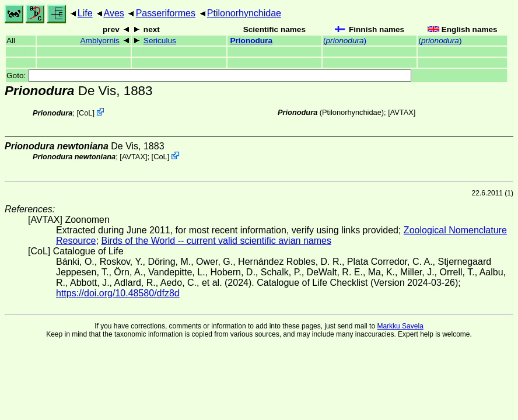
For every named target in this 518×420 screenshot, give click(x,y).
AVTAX (402, 112)
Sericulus (160, 41)
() (345, 41)
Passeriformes (166, 13)
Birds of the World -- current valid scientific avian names (216, 241)
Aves (114, 13)
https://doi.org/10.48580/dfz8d (118, 293)
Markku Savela (400, 326)
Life (85, 13)
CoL (85, 113)
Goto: (209, 76)
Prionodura (251, 41)
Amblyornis (100, 41)
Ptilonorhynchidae (244, 13)
